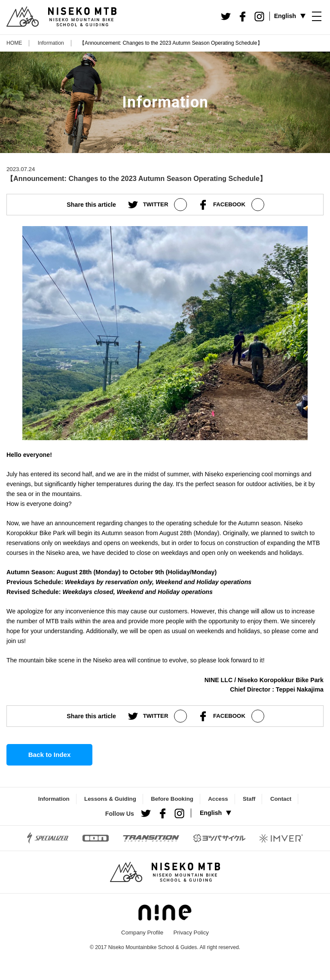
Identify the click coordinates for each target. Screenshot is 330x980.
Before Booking (172, 799)
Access (218, 799)
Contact (281, 799)
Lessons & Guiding (110, 799)
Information (51, 43)
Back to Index (50, 755)
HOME (14, 43)
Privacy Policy (191, 933)
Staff (249, 799)
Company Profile (142, 933)
